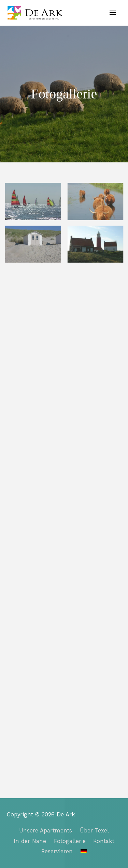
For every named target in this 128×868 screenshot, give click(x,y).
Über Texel (94, 831)
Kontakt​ (104, 841)
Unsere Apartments (46, 831)
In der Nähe (30, 841)
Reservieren (57, 851)
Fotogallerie (70, 841)
